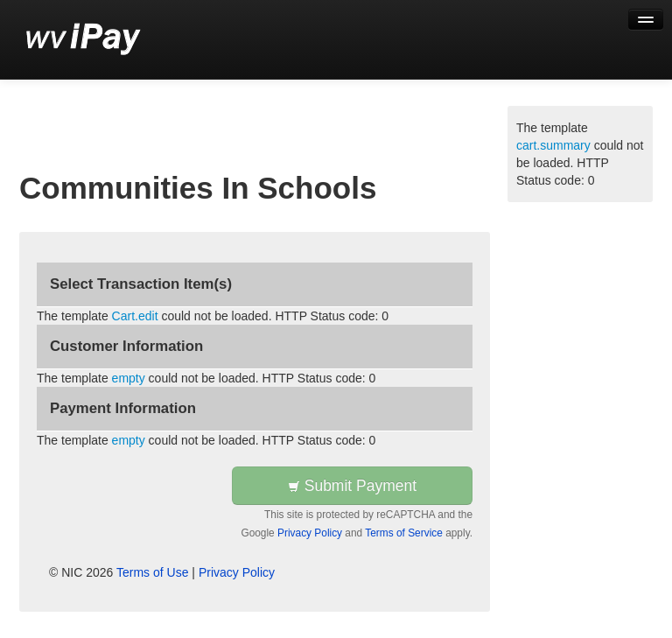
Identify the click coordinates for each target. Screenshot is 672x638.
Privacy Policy (310, 533)
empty (129, 378)
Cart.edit (135, 316)
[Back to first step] (84, 39)
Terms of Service (404, 533)
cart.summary (553, 145)
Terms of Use (152, 572)
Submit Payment (352, 486)
